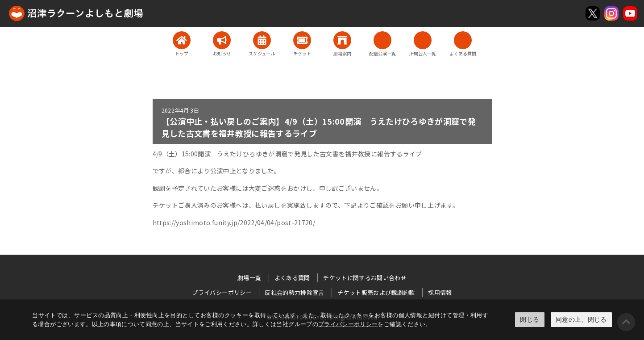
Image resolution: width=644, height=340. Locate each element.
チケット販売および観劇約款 (376, 292)
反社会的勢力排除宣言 (295, 292)
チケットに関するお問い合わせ (365, 278)
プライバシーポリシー (348, 324)
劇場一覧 (249, 278)
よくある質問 (292, 278)
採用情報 (440, 292)
